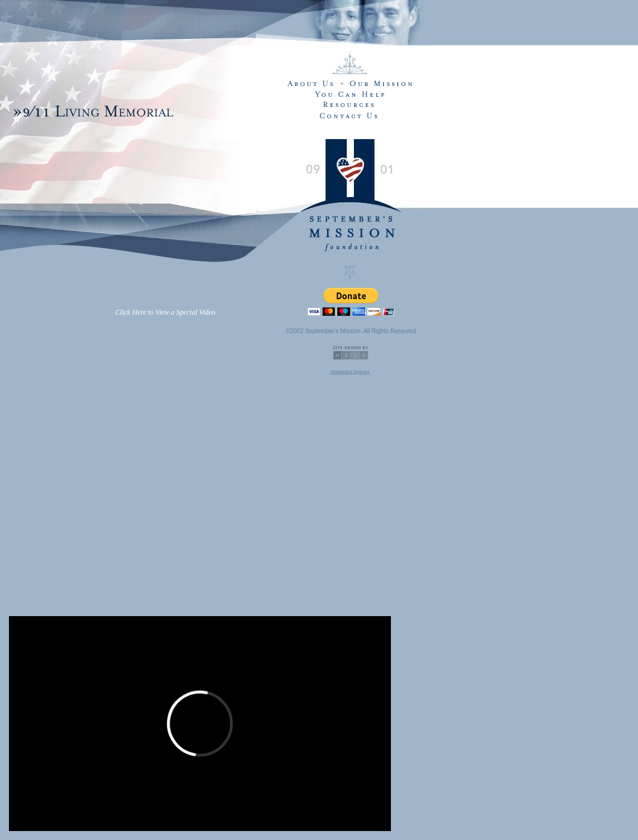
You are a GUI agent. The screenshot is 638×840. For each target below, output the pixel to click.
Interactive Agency (350, 372)
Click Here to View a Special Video (165, 312)
